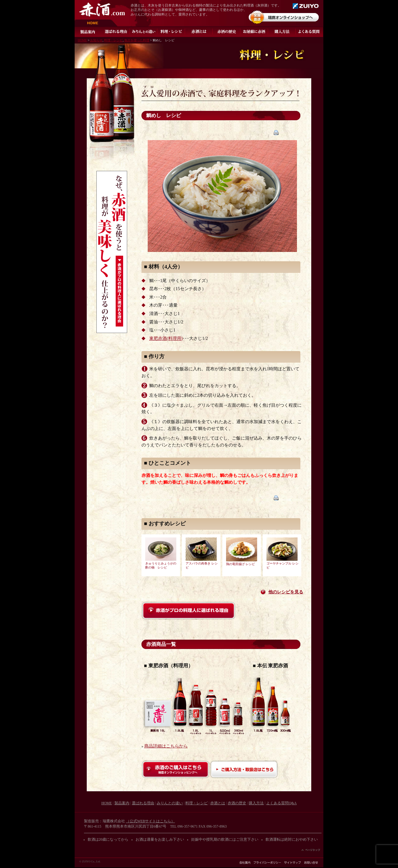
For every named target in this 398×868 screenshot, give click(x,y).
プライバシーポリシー (267, 863)
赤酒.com (102, 9)
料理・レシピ (171, 32)
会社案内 (245, 863)
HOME (96, 23)
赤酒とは (218, 803)
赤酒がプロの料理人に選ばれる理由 (189, 611)
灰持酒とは (199, 32)
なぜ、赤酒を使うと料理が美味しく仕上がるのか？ (112, 252)
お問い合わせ (311, 863)
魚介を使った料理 (137, 40)
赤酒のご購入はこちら (176, 769)
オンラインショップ (284, 17)
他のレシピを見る (286, 592)
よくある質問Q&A (310, 32)
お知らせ (96, 40)
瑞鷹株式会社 (306, 6)
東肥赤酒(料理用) (166, 338)
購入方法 (256, 803)
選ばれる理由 (116, 32)
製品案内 (88, 32)
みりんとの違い (143, 32)
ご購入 (282, 32)
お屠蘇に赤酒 (254, 32)
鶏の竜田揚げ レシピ (241, 564)
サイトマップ (293, 863)
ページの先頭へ (311, 850)
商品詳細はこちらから (166, 746)
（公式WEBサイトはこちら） (150, 821)
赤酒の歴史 (227, 32)
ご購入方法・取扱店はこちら (244, 769)
